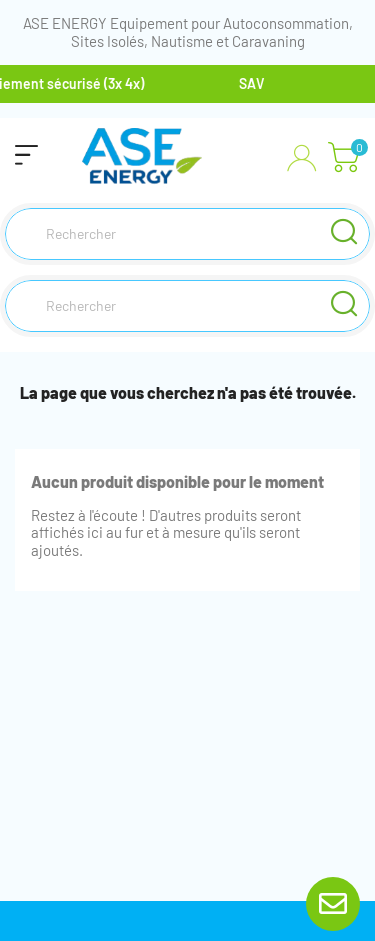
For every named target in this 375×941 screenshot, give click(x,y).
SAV (254, 83)
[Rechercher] (187, 234)
